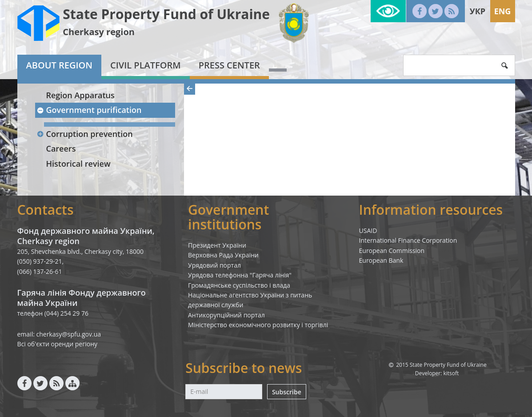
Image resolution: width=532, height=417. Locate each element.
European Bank (381, 260)
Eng (503, 11)
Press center (229, 65)
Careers (61, 148)
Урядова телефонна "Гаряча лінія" (240, 275)
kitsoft (451, 373)
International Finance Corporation (408, 240)
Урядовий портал (214, 265)
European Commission (392, 251)
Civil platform (146, 65)
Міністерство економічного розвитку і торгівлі (258, 325)
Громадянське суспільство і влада (239, 285)
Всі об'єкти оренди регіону (58, 344)
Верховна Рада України (223, 255)
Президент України (217, 245)
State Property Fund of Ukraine (166, 14)
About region (59, 65)
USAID (368, 231)
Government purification (89, 110)
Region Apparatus (80, 95)
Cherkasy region (99, 32)
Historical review (78, 164)
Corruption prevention (85, 134)
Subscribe (287, 392)
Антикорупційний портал (226, 315)
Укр (478, 11)
